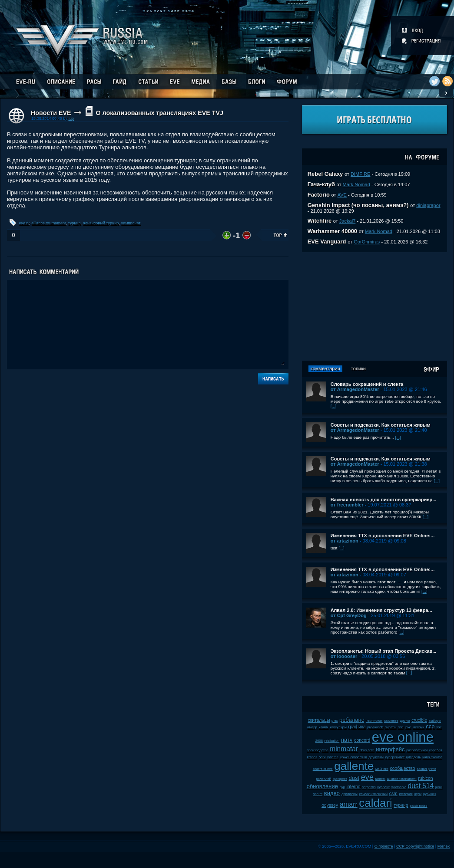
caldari (376, 803)
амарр (312, 727)
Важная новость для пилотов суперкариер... (384, 500)
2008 (319, 741)
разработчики (417, 750)
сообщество (402, 768)
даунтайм (376, 757)
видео (332, 793)
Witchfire (320, 221)
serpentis (369, 787)
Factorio (319, 195)
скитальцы (319, 720)
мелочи (419, 727)
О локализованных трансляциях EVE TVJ (159, 113)
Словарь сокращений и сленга (367, 384)
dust (354, 778)
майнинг (382, 769)
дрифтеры (350, 794)
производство (317, 750)
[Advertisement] (374, 306)
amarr (349, 804)
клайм (323, 727)
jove (408, 727)
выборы (435, 721)
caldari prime (426, 769)
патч (347, 740)
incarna (333, 757)
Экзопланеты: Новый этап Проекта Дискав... (384, 651)
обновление (322, 786)
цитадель (414, 757)
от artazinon (345, 541)
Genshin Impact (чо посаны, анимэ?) (358, 205)
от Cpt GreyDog (349, 615)
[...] (334, 406)
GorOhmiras (367, 242)
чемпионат (131, 223)
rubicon (425, 778)
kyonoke (383, 787)
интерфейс (390, 749)
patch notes (418, 806)
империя (406, 794)
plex (335, 721)
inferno (354, 787)
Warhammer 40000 (332, 231)
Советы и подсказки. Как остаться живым (381, 425)
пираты (391, 727)
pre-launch (375, 727)
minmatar (344, 749)
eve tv (24, 223)
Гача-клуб (321, 184)
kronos (312, 757)
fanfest (380, 779)
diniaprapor (428, 205)
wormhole (399, 787)
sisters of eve (323, 769)
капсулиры (338, 727)
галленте (391, 721)
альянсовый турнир (101, 223)
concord (362, 740)
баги (322, 757)
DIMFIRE (360, 174)
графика (357, 727)
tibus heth (367, 750)
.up (71, 118)
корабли (436, 750)
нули (418, 794)
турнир (75, 223)
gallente (354, 766)
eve (367, 777)
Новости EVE (51, 113)
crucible (419, 720)
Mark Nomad (356, 184)
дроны (405, 721)
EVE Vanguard (327, 242)
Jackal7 (347, 221)
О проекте (384, 846)
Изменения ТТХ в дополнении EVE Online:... (383, 536)
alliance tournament (48, 223)
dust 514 (421, 786)
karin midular (432, 757)
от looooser (344, 656)
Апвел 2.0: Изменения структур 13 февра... (381, 610)
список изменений (374, 794)
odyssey (330, 805)
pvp (343, 787)
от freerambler (347, 505)
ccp (430, 726)
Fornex (444, 846)
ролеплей (323, 779)
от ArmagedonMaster (355, 389)
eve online (403, 737)
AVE (342, 195)
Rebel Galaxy (325, 174)
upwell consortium (353, 757)
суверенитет (395, 757)
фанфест (340, 779)
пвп (401, 727)
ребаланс (352, 720)
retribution (332, 741)
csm (393, 794)
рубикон (429, 794)
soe (439, 727)
